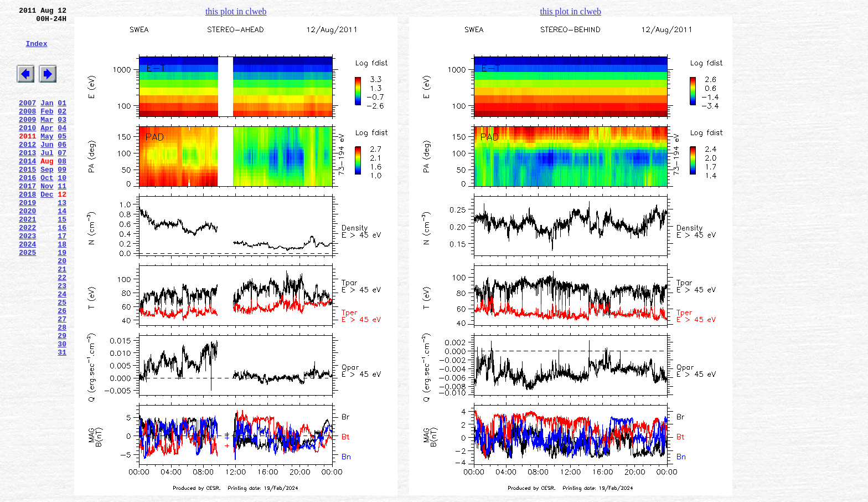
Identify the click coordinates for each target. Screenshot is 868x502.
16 (62, 269)
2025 (27, 299)
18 (62, 289)
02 (62, 129)
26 (62, 368)
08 (62, 189)
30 (62, 408)
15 (62, 259)
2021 (27, 259)
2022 (27, 269)
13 (62, 239)
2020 (27, 249)
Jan (47, 119)
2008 (27, 129)
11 (62, 219)
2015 (27, 199)
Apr (47, 149)
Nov (47, 219)
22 (62, 329)
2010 (27, 149)
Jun (47, 169)
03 (62, 139)
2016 (27, 209)
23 (62, 339)
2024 (27, 289)
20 (62, 309)
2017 (27, 219)
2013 (27, 179)
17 (62, 279)
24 (62, 349)
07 (62, 179)
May (47, 159)
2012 (27, 169)
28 (62, 388)
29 (62, 398)
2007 (27, 119)
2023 (27, 279)
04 (62, 149)
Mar (47, 139)
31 (62, 418)
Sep (47, 199)
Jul (47, 179)
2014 (27, 189)
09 (62, 199)
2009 (27, 139)
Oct (47, 209)
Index (36, 52)
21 (62, 319)
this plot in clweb (236, 11)
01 (62, 119)
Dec (47, 229)
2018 (27, 229)
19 (62, 299)
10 (62, 209)
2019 (27, 239)
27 (62, 378)
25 (62, 358)
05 (62, 159)
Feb (47, 129)
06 (62, 169)
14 (62, 249)
